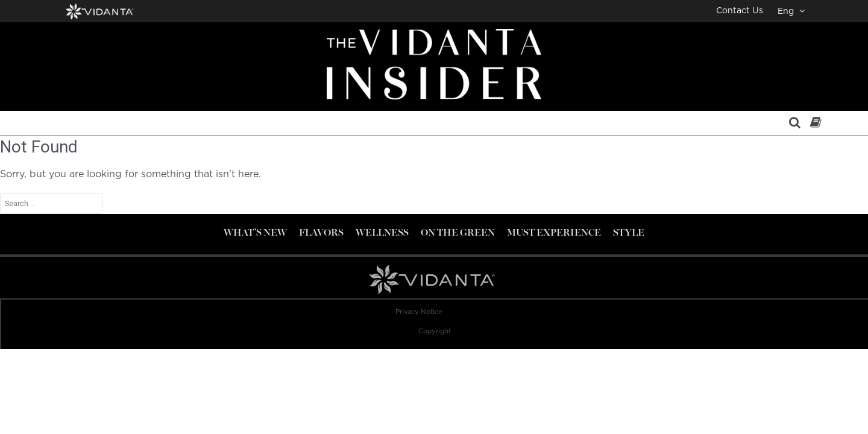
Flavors (321, 233)
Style (629, 233)
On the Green (458, 233)
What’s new (255, 233)
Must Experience (554, 233)
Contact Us (740, 11)
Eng (791, 11)
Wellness (382, 233)
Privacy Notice (419, 312)
